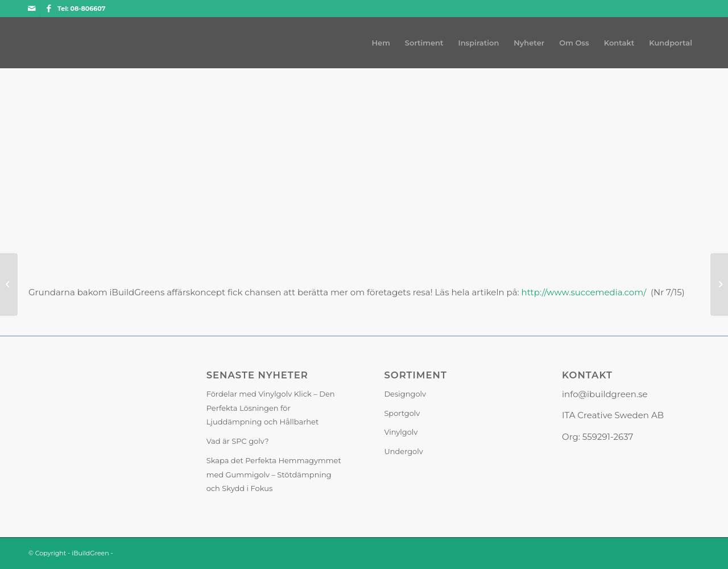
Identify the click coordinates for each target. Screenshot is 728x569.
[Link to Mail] (32, 9)
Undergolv (403, 451)
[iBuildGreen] (29, 43)
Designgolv (405, 394)
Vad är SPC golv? (238, 441)
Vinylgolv (401, 432)
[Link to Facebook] (49, 9)
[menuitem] (381, 43)
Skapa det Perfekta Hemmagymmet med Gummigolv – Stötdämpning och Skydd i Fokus (274, 475)
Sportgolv (402, 413)
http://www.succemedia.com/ (584, 292)
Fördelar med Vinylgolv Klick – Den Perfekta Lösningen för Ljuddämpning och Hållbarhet (271, 408)
